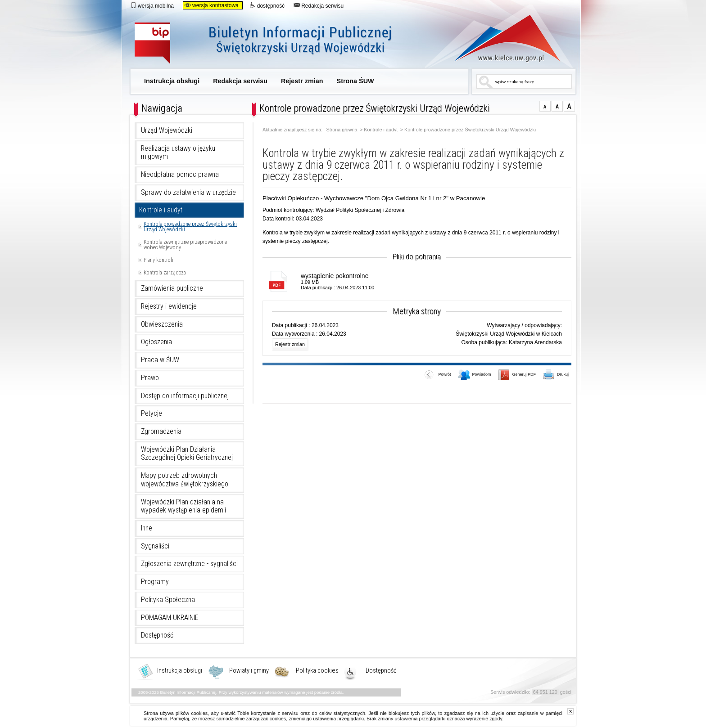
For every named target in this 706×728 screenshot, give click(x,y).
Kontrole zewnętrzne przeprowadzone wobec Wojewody (185, 245)
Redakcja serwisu (319, 5)
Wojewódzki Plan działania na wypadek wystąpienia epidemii (183, 506)
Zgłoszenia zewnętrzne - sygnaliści (189, 564)
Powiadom (475, 375)
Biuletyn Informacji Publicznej (273, 44)
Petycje (152, 413)
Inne (147, 528)
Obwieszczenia (162, 324)
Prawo (150, 378)
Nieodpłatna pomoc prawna (180, 175)
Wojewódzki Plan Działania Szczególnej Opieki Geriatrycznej (187, 454)
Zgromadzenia (161, 431)
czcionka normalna (545, 106)
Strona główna (342, 130)
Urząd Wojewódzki (167, 130)
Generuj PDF (517, 375)
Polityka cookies (317, 671)
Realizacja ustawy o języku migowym (178, 153)
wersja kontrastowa (211, 5)
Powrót (438, 375)
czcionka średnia (557, 106)
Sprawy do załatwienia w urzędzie (188, 193)
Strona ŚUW (355, 81)
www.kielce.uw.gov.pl (500, 38)
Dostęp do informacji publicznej (185, 396)
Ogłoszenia (156, 342)
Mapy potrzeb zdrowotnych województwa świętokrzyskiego (185, 480)
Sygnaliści (155, 546)
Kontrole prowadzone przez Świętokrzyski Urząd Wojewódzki (190, 227)
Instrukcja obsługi (172, 81)
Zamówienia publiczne (172, 288)
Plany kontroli (158, 260)
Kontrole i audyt (161, 210)
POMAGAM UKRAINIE (170, 618)
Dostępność (157, 635)
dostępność (267, 5)
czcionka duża (569, 106)
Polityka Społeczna (168, 600)
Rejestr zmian (302, 81)
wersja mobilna (152, 5)
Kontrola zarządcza (165, 273)
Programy (155, 582)
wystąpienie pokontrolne (335, 276)
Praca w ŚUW (160, 360)
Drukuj (556, 375)
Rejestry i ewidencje (169, 306)
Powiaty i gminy (249, 671)
